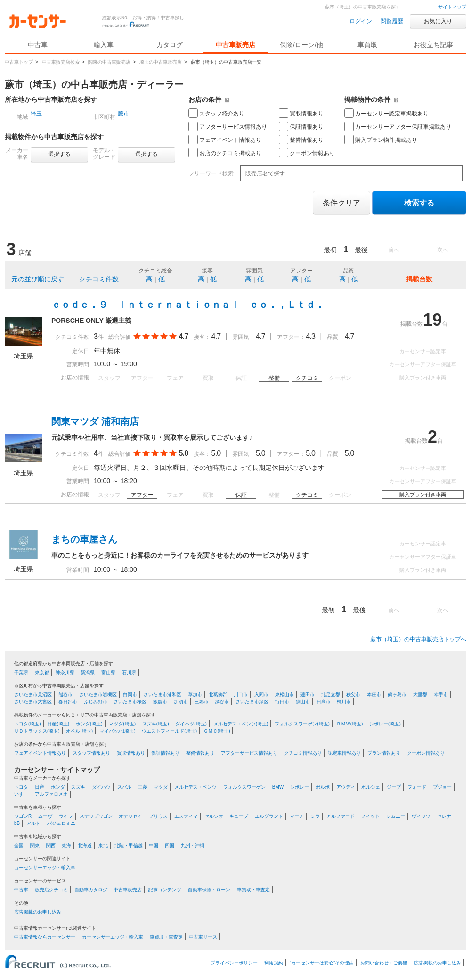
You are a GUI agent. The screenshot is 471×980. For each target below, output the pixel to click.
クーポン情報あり (307, 153)
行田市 (282, 702)
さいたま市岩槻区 (98, 695)
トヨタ (21, 787)
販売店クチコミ (51, 890)
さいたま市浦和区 (162, 695)
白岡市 (130, 695)
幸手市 (441, 695)
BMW (278, 787)
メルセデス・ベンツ (195, 787)
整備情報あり (301, 140)
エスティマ (186, 816)
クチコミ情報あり (303, 753)
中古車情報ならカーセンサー (45, 937)
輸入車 (104, 45)
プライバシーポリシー (234, 963)
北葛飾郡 (218, 695)
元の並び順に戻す (38, 279)
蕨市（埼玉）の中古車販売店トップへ (418, 639)
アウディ (346, 787)
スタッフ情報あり (91, 753)
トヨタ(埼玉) (28, 724)
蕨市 (123, 114)
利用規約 (274, 963)
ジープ (394, 787)
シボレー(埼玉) (385, 724)
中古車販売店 (235, 45)
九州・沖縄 (193, 845)
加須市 (181, 702)
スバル (124, 787)
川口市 (241, 695)
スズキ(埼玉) (156, 724)
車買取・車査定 (253, 890)
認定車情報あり (344, 753)
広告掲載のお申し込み (38, 912)
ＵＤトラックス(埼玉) (37, 731)
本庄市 (374, 695)
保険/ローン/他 (301, 45)
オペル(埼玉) (79, 731)
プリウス (158, 816)
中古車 (21, 890)
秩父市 (353, 695)
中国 (154, 845)
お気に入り (438, 21)
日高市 (324, 702)
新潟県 (88, 672)
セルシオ (214, 816)
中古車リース (203, 937)
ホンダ (58, 787)
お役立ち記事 (433, 45)
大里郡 (420, 695)
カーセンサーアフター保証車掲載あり (398, 126)
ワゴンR (23, 816)
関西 (51, 845)
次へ (443, 250)
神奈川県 (65, 672)
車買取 (367, 45)
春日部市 (68, 702)
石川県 (129, 672)
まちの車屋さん (84, 539)
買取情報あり (301, 113)
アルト (33, 823)
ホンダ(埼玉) (89, 724)
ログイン (361, 21)
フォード (417, 787)
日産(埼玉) (58, 724)
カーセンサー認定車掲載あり (386, 113)
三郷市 (202, 702)
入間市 (261, 695)
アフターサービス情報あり (228, 126)
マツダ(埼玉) (122, 724)
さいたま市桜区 (130, 702)
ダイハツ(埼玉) (191, 724)
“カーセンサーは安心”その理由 (322, 963)
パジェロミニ (61, 823)
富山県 (108, 672)
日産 (40, 787)
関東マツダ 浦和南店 (95, 421)
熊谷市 (65, 695)
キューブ (239, 816)
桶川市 (344, 702)
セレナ (444, 816)
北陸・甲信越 (129, 845)
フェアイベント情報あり (225, 140)
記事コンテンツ (165, 890)
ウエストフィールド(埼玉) (169, 731)
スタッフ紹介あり (216, 113)
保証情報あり (301, 126)
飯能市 (160, 702)
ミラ (315, 816)
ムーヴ (45, 816)
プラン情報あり (384, 753)
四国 (170, 845)
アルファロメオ (51, 794)
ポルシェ (371, 787)
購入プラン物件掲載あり (381, 140)
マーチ (297, 816)
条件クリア (341, 203)
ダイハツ (101, 787)
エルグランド (269, 816)
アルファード (341, 816)
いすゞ (21, 794)
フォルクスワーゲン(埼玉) (302, 724)
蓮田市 (308, 695)
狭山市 (303, 702)
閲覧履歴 (392, 21)
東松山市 (284, 695)
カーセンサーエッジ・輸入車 (45, 868)
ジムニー (396, 816)
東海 (66, 845)
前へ (394, 250)
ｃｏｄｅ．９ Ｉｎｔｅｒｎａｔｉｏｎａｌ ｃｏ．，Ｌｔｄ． (188, 305)
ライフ (66, 816)
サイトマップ (452, 7)
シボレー (300, 787)
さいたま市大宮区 (33, 702)
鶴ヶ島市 (397, 695)
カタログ (170, 45)
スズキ (78, 787)
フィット (370, 816)
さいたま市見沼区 (33, 695)
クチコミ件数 (99, 279)
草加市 (195, 695)
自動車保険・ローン (209, 890)
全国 (19, 845)
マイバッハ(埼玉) (118, 731)
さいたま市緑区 (252, 702)
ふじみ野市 (96, 702)
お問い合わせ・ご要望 (384, 963)
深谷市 (222, 702)
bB (17, 823)
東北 (103, 845)
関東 (35, 845)
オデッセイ (130, 816)
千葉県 (21, 672)
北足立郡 (331, 695)
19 (432, 320)
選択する (59, 154)
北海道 (85, 845)
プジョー (442, 787)
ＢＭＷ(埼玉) (350, 724)
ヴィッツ (421, 816)
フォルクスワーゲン (244, 787)
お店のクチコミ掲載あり (225, 153)
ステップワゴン (96, 816)
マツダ (161, 787)
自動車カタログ (91, 890)
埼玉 (36, 114)
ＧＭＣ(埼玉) (217, 731)
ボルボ (323, 787)
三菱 (143, 787)
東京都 (42, 672)
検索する (419, 203)
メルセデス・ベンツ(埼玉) (241, 724)
